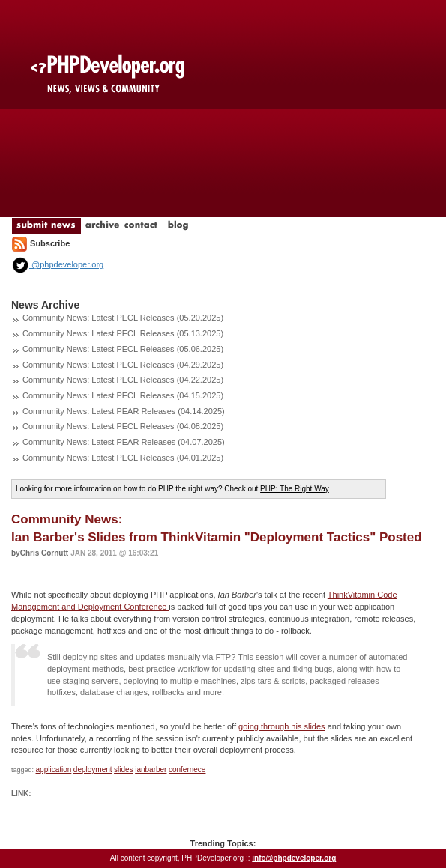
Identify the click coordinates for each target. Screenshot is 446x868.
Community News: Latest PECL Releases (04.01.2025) (123, 458)
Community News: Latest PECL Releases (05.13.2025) (123, 333)
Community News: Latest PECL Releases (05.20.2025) (123, 318)
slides (124, 770)
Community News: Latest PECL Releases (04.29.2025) (123, 365)
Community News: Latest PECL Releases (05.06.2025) (123, 349)
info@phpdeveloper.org (294, 858)
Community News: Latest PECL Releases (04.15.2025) (123, 395)
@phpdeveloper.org (57, 264)
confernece (187, 770)
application (54, 770)
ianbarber (151, 770)
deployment (93, 770)
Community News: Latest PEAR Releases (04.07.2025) (124, 442)
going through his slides (282, 726)
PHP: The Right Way (295, 489)
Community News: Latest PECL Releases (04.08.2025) (123, 426)
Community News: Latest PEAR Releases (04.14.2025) (124, 411)
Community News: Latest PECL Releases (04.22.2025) (123, 380)
